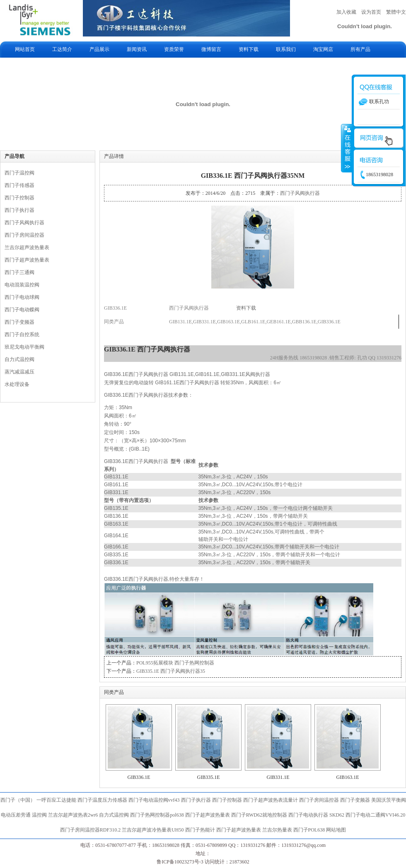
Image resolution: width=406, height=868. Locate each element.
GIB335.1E (209, 777)
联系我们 (286, 49)
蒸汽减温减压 (19, 372)
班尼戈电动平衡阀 (24, 347)
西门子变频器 (19, 322)
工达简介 (62, 49)
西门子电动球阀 (22, 297)
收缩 (347, 148)
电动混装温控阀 (22, 285)
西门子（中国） (18, 800)
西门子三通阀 (19, 272)
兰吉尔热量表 (277, 830)
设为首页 (371, 12)
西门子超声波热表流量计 (271, 800)
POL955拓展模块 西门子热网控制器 (175, 663)
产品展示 (99, 49)
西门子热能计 (200, 830)
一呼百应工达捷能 (56, 800)
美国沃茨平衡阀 (389, 800)
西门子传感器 (19, 185)
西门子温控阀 (19, 173)
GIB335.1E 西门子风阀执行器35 (171, 671)
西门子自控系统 (22, 335)
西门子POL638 (309, 830)
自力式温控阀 (19, 359)
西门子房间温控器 (24, 235)
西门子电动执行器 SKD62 (316, 815)
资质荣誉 (174, 49)
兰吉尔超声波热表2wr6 (73, 815)
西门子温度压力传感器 (102, 800)
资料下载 (249, 49)
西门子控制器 (19, 198)
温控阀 (39, 815)
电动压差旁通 (16, 815)
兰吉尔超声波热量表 (27, 247)
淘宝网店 (323, 49)
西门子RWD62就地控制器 (260, 815)
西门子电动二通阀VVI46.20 (375, 815)
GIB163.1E (348, 777)
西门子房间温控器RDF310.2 (90, 830)
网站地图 (336, 830)
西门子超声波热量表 (27, 260)
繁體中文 (396, 12)
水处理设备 (17, 384)
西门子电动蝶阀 (22, 310)
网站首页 (25, 49)
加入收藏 (346, 12)
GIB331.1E (278, 777)
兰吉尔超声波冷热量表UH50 (153, 830)
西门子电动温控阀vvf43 (154, 800)
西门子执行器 (19, 210)
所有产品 (360, 49)
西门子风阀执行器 (24, 223)
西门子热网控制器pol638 (157, 815)
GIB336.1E (139, 777)
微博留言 (211, 49)
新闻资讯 (137, 49)
